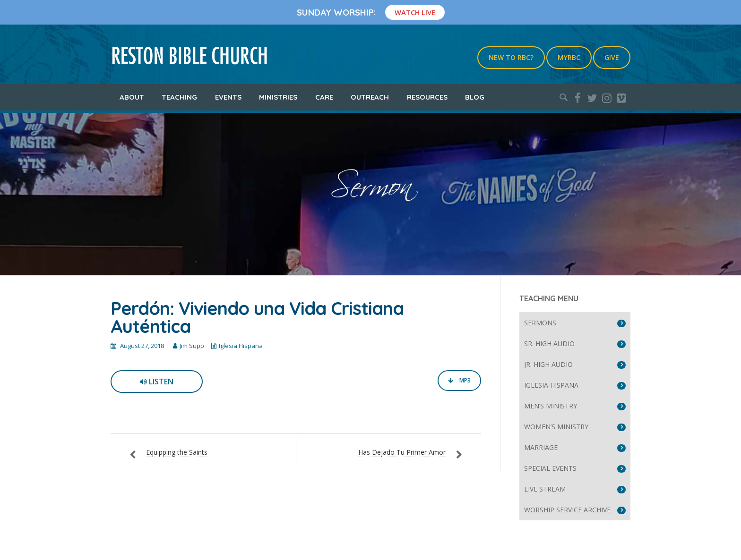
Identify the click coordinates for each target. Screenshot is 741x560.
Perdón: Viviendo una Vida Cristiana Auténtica (257, 317)
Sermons (540, 323)
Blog (475, 97)
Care (324, 97)
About (132, 97)
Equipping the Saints (177, 452)
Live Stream (545, 489)
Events (228, 97)
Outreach (370, 97)
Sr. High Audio (549, 344)
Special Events (550, 468)
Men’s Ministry (551, 406)
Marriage (541, 447)
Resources (427, 97)
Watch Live (415, 12)
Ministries (278, 97)
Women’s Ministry (556, 427)
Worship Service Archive (567, 510)
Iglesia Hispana (241, 346)
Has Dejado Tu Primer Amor (402, 452)
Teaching (179, 97)
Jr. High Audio (548, 364)
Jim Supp (192, 346)
